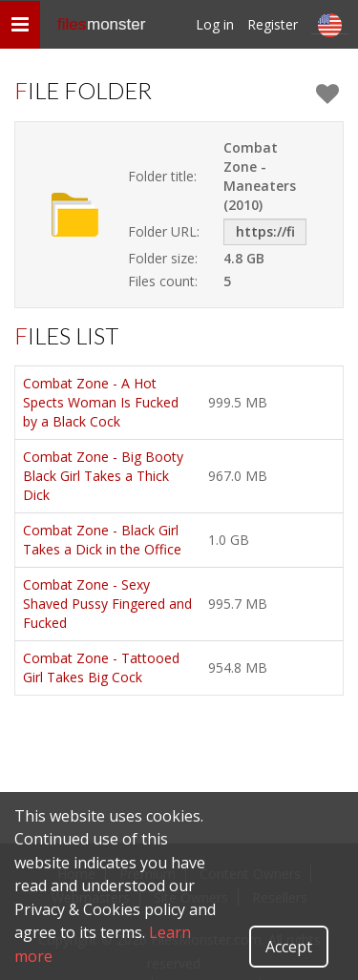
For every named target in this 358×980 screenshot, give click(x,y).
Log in (215, 24)
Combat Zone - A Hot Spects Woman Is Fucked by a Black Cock (101, 402)
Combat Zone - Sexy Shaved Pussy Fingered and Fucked (107, 604)
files (101, 24)
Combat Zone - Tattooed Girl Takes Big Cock (101, 667)
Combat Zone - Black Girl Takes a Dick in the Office (102, 540)
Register (273, 24)
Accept (289, 947)
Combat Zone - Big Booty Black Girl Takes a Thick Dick (103, 476)
